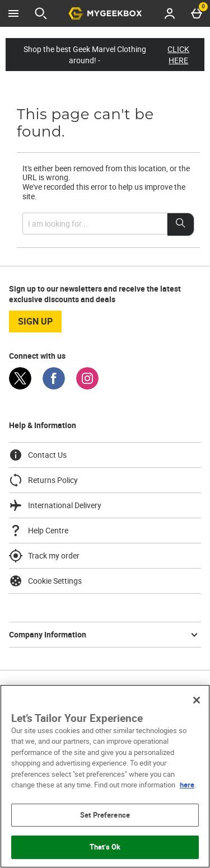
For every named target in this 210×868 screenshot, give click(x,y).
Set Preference (105, 815)
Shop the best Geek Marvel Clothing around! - (111, 55)
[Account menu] (170, 13)
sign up (35, 321)
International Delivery (55, 505)
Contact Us (38, 455)
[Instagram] (87, 386)
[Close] (197, 700)
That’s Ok (105, 847)
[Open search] (41, 13)
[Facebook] (54, 386)
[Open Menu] (13, 13)
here (187, 785)
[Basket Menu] (197, 13)
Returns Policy (43, 480)
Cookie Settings (45, 581)
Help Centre (39, 531)
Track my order (44, 556)
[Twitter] (20, 386)
